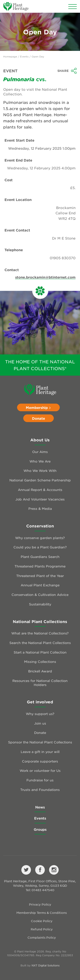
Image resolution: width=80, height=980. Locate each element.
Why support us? (40, 714)
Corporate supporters (40, 761)
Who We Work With (40, 470)
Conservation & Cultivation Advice (40, 595)
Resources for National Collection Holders (40, 683)
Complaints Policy (42, 937)
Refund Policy (42, 929)
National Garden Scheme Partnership (40, 480)
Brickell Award (40, 671)
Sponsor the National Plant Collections (40, 742)
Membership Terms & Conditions (42, 913)
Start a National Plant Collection (40, 652)
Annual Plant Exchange (40, 585)
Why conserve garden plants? (40, 538)
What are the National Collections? (40, 633)
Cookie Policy (42, 921)
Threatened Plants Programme (40, 566)
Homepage (10, 56)
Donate (39, 418)
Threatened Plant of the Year (40, 576)
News (40, 807)
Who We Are (40, 461)
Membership (38, 407)
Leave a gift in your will (40, 752)
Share (67, 71)
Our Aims (40, 452)
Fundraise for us (40, 780)
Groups (40, 829)
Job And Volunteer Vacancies (40, 499)
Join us (40, 723)
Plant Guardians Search (40, 557)
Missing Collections (40, 661)
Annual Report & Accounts (40, 490)
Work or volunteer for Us (40, 770)
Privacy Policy (40, 904)
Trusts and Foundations (40, 790)
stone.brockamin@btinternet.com (45, 277)
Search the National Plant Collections (40, 643)
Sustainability (40, 604)
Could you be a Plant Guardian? (40, 547)
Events (24, 56)
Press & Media (40, 508)
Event (10, 71)
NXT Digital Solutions (46, 965)
